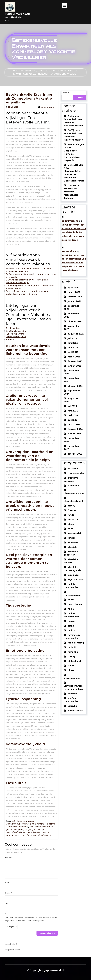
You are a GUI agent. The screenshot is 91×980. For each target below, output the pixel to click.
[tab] (65, 6)
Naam (8, 882)
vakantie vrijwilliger (16, 832)
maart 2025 (74, 357)
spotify (72, 657)
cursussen (73, 486)
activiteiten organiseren (23, 821)
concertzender (76, 473)
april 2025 (73, 352)
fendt (71, 515)
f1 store (72, 510)
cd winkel (73, 469)
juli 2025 (72, 338)
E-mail (8, 893)
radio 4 (72, 630)
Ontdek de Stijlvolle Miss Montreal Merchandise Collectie (72, 192)
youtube (72, 706)
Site (6, 904)
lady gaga (73, 575)
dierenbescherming (75, 501)
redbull (72, 647)
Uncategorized (48, 71)
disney (71, 506)
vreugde (45, 832)
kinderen (73, 542)
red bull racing (76, 643)
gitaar (71, 524)
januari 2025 (74, 366)
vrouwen (73, 694)
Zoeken (65, 93)
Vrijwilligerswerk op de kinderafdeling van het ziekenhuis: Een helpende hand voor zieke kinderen (74, 232)
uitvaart (72, 670)
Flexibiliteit (11, 340)
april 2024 (73, 420)
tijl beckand (74, 661)
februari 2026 (75, 297)
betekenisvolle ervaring (17, 824)
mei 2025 (73, 348)
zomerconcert (75, 711)
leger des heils (76, 580)
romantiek (73, 652)
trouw (71, 666)
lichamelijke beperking (17, 827)
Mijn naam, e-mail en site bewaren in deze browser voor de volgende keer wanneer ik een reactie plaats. (31, 919)
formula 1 (73, 520)
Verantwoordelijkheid (16, 337)
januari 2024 (75, 434)
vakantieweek (33, 832)
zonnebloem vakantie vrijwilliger (35, 835)
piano (71, 626)
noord (71, 600)
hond (71, 529)
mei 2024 (73, 415)
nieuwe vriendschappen (41, 827)
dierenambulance (74, 493)
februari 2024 (75, 429)
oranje (71, 621)
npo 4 (71, 609)
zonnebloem (12, 835)
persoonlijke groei (15, 830)
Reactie (9, 857)
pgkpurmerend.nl (18, 14)
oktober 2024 (75, 386)
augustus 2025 (76, 334)
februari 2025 (75, 361)
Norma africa (69, 251)
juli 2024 (72, 406)
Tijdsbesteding (13, 328)
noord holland (75, 604)
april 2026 (73, 288)
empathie (50, 824)
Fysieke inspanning (15, 334)
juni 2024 (73, 411)
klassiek (72, 547)
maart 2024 (74, 425)
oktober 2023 (75, 454)
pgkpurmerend (70, 221)
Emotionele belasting (16, 331)
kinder (71, 538)
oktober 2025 (75, 321)
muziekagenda (72, 595)
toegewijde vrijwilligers (36, 830)
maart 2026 (74, 292)
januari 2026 (75, 301)
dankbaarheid (37, 824)
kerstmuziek (75, 533)
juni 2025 (73, 343)
